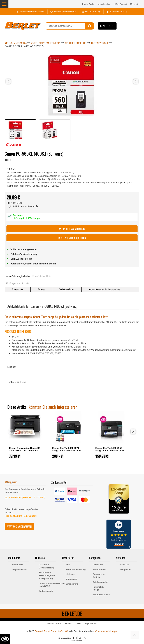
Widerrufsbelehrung (74, 569)
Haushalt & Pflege (98, 588)
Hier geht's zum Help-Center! (21, 516)
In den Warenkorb (72, 229)
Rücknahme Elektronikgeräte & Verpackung (47, 575)
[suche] (66, 26)
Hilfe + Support (120, 4)
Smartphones (99, 569)
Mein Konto (18, 565)
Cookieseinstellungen (106, 631)
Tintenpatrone (100, 43)
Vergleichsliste (104, 4)
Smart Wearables (101, 594)
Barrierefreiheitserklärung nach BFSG (47, 585)
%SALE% (124, 565)
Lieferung (70, 574)
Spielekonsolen (100, 582)
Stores (68, 624)
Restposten (125, 569)
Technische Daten (67, 289)
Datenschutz (72, 584)
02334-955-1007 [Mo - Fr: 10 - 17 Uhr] (25, 497)
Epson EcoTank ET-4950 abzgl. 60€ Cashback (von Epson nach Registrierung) (110, 451)
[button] (8, 81)
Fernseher (98, 565)
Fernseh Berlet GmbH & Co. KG (51, 631)
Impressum (71, 579)
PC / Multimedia (18, 43)
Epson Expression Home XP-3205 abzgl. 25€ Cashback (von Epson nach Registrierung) (25, 452)
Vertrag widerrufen (19, 527)
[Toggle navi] (4, 4)
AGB (68, 565)
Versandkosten (29, 206)
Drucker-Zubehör (75, 43)
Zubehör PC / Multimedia (46, 43)
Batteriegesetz (46, 591)
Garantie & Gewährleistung (47, 566)
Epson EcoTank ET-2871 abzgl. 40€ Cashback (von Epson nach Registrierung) (67, 451)
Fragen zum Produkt (18, 283)
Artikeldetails (18, 289)
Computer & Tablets (99, 576)
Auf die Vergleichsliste (18, 276)
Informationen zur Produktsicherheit (104, 289)
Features (41, 289)
